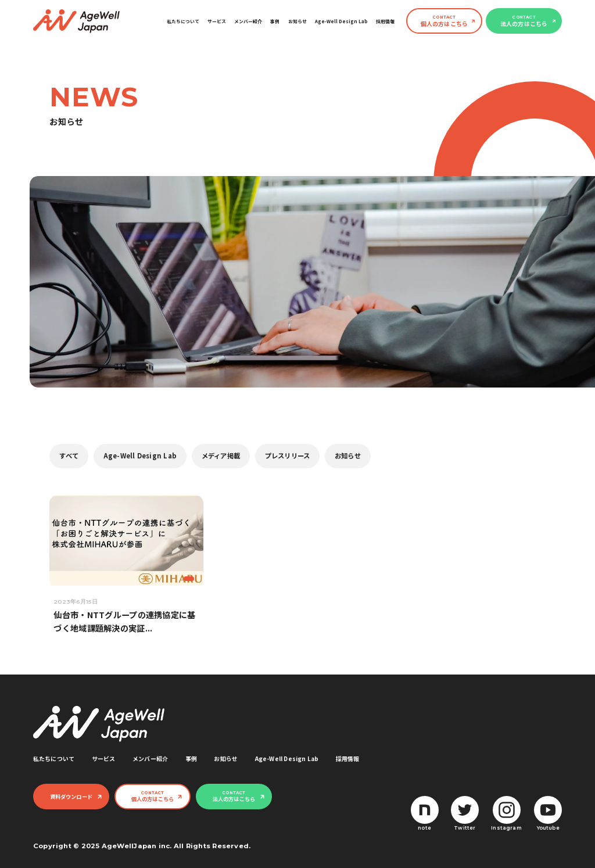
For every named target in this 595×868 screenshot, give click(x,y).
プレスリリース (288, 455)
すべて (69, 455)
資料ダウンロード (71, 797)
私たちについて (183, 21)
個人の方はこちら (445, 21)
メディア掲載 (221, 455)
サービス (217, 21)
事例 (275, 21)
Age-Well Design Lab (341, 21)
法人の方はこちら (524, 21)
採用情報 (385, 21)
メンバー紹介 (248, 21)
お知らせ (297, 21)
